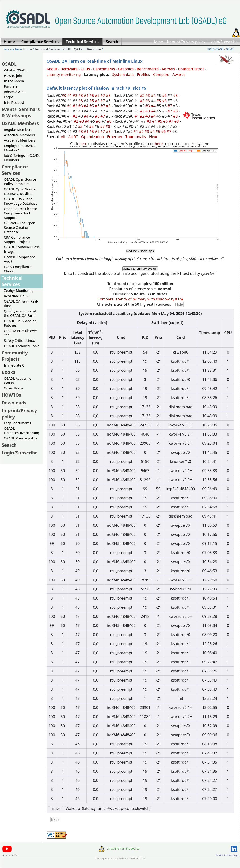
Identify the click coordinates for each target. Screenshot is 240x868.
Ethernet (115, 137)
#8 (109, 96)
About (52, 69)
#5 (92, 96)
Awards (179, 75)
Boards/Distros (191, 69)
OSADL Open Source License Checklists (20, 191)
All (63, 137)
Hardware (69, 69)
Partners (11, 86)
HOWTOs (11, 395)
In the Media (14, 81)
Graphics (126, 69)
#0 (65, 96)
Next (153, 137)
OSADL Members (20, 123)
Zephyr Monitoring (19, 291)
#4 (87, 96)
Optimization (93, 137)
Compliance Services (15, 170)
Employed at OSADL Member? (20, 148)
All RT (73, 137)
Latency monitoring (64, 75)
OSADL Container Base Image (22, 249)
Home (158, 42)
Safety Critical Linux (19, 341)
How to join (13, 76)
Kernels (168, 69)
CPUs (85, 69)
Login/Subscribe (224, 42)
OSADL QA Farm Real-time (82, 49)
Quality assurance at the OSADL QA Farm (20, 313)
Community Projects (15, 356)
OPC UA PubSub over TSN (21, 333)
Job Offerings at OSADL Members (22, 158)
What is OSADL (16, 70)
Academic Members (20, 140)
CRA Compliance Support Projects (17, 239)
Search (9, 445)
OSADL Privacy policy (20, 438)
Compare (161, 75)
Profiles (143, 75)
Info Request (14, 102)
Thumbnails (136, 137)
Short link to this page (227, 855)
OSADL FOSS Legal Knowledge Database (21, 201)
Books (8, 372)
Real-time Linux (16, 296)
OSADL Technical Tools (22, 346)
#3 (81, 96)
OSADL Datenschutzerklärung (22, 431)
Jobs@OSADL (14, 92)
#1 (70, 96)
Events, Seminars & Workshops (21, 112)
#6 (98, 96)
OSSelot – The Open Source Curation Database (20, 227)
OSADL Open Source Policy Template (20, 182)
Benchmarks (104, 69)
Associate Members (19, 135)
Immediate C (14, 365)
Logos (9, 97)
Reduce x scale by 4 (140, 251)
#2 (76, 96)
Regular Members (18, 130)
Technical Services (48, 49)
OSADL (9, 64)
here (83, 144)
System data (123, 75)
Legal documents (18, 423)
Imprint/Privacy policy (186, 42)
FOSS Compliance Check (18, 269)
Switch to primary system (140, 269)
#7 (103, 96)
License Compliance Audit (20, 259)
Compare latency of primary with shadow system (140, 299)
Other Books (14, 388)
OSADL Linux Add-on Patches (20, 323)
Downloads (14, 403)
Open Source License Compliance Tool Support (20, 213)
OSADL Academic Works (17, 381)
